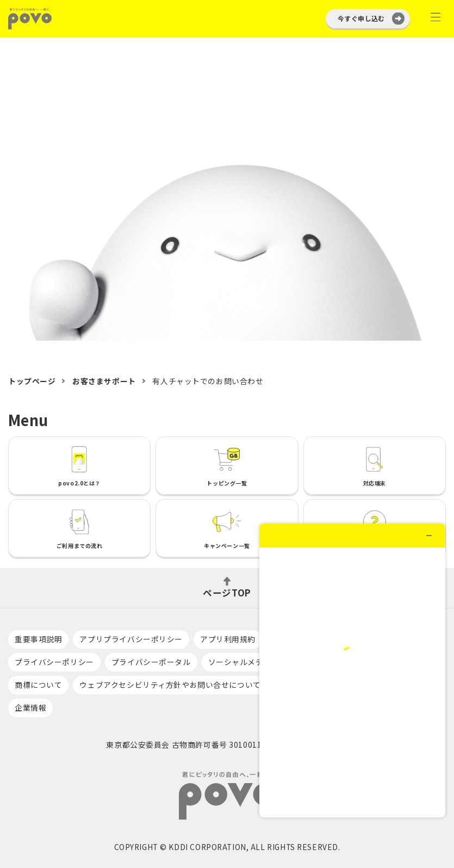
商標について (38, 685)
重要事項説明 (38, 639)
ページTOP (227, 592)
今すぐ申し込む (361, 18)
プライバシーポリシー (54, 662)
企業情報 (30, 707)
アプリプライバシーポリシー (131, 639)
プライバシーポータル (151, 662)
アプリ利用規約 (228, 639)
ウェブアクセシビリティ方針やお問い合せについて (170, 685)
